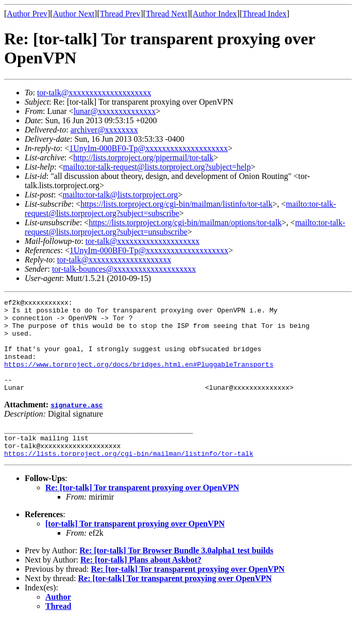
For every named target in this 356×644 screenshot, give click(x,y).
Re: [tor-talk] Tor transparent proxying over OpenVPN (142, 512)
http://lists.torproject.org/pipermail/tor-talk (143, 158)
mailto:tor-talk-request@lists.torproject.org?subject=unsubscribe (185, 227)
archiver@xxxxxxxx (104, 130)
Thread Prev (120, 14)
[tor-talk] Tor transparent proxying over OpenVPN (135, 548)
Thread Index (265, 14)
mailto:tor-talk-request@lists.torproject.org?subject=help (157, 167)
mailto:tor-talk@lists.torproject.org (120, 195)
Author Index (215, 14)
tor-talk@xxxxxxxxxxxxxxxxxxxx (94, 93)
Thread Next (166, 14)
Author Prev (27, 14)
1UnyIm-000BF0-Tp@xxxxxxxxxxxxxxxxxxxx (148, 148)
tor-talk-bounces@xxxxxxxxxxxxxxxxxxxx (124, 269)
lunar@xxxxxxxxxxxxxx (115, 111)
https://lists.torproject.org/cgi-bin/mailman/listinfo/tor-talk (176, 204)
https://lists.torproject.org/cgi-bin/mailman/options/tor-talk (185, 222)
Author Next (74, 14)
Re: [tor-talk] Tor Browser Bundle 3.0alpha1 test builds (176, 575)
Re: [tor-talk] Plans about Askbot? (141, 584)
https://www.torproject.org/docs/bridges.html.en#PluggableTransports (139, 378)
